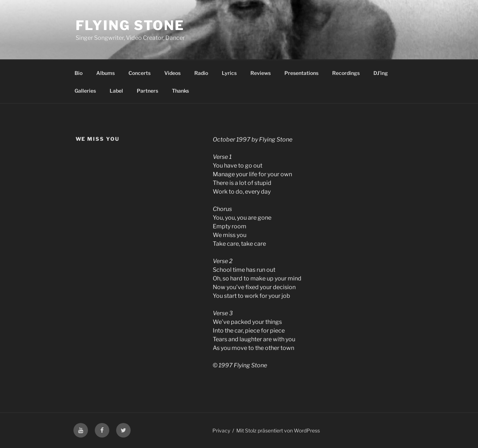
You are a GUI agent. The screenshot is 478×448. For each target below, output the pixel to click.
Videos (172, 73)
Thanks (180, 91)
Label (116, 91)
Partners (147, 91)
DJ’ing (381, 73)
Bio (79, 73)
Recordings (346, 73)
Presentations (301, 73)
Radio (201, 73)
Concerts (139, 73)
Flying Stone (130, 25)
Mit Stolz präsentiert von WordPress (278, 430)
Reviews (261, 73)
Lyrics (229, 73)
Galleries (85, 91)
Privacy (221, 430)
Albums (105, 73)
